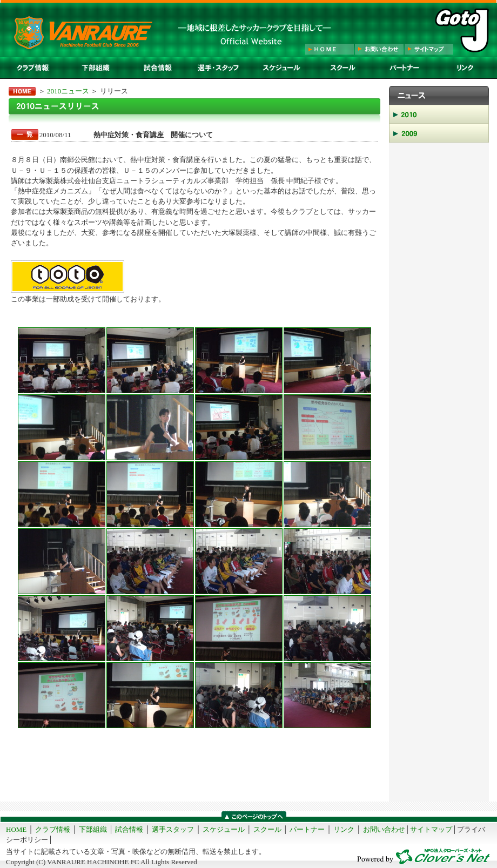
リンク (344, 829)
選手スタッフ (173, 829)
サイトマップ (431, 829)
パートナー (307, 829)
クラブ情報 (53, 829)
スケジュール (224, 829)
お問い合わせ (384, 829)
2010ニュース (68, 91)
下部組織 (93, 829)
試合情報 (129, 829)
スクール (267, 829)
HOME (16, 829)
